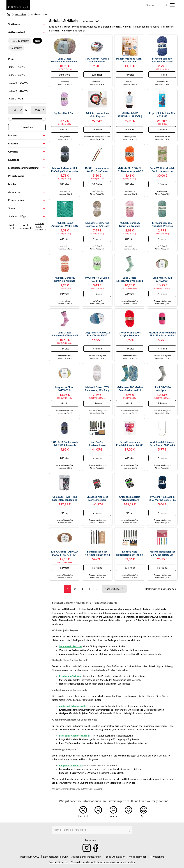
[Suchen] (128, 830)
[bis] (37, 110)
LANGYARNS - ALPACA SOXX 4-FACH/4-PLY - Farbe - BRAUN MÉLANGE (65, 553)
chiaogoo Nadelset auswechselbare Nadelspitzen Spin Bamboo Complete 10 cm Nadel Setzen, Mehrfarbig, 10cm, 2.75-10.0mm (130, 498)
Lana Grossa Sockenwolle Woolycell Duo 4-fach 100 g (130, 279)
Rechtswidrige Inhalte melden (161, 589)
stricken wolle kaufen (39, 226)
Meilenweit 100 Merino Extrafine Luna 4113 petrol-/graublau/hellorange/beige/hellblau (130, 389)
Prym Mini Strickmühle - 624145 (162, 115)
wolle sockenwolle (26, 226)
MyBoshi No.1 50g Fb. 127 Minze (97, 279)
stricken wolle (13, 226)
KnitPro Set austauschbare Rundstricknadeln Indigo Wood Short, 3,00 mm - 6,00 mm (97, 444)
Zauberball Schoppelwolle (73, 706)
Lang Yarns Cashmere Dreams (75, 736)
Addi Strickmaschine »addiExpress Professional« (97, 115)
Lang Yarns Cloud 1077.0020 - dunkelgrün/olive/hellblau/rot (162, 279)
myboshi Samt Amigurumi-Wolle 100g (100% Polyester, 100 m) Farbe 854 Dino (65, 224)
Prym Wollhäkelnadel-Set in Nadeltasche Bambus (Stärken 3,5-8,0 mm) (162, 170)
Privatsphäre (157, 857)
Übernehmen (27, 127)
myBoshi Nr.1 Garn (65, 113)
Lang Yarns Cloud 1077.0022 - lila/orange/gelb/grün (65, 389)
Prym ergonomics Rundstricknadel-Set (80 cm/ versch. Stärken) (130, 444)
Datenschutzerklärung (56, 857)
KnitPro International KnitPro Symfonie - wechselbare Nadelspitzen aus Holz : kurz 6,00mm (97, 170)
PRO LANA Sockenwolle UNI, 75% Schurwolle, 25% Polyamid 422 (162, 334)
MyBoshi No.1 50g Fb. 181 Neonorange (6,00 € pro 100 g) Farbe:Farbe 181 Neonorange (130, 170)
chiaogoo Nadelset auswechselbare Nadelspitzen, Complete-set (97, 498)
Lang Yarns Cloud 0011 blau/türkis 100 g (97, 334)
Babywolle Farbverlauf (71, 765)
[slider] (10, 119)
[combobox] (88, 830)
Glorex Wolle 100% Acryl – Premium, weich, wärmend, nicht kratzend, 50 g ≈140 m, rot (130, 334)
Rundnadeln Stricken (70, 676)
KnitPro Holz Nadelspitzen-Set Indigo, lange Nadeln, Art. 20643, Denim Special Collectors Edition (130, 553)
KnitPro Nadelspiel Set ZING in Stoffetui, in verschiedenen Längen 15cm (162, 553)
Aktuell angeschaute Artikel (87, 857)
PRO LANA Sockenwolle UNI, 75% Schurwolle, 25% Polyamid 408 (65, 444)
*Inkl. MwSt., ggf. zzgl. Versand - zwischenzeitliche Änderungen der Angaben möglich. (92, 862)
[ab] (15, 110)
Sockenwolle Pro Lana (71, 646)
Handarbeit (20, 14)
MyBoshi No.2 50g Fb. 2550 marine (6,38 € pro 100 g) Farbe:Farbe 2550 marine (162, 498)
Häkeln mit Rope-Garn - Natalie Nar (130, 60)
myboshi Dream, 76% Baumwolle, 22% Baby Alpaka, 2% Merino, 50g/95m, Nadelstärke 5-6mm (97, 224)
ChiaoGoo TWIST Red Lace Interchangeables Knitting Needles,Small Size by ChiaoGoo (65, 498)
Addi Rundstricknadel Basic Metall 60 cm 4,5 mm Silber (162, 444)
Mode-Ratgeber (138, 857)
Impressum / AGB (30, 857)
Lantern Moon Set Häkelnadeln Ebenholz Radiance (97, 553)
